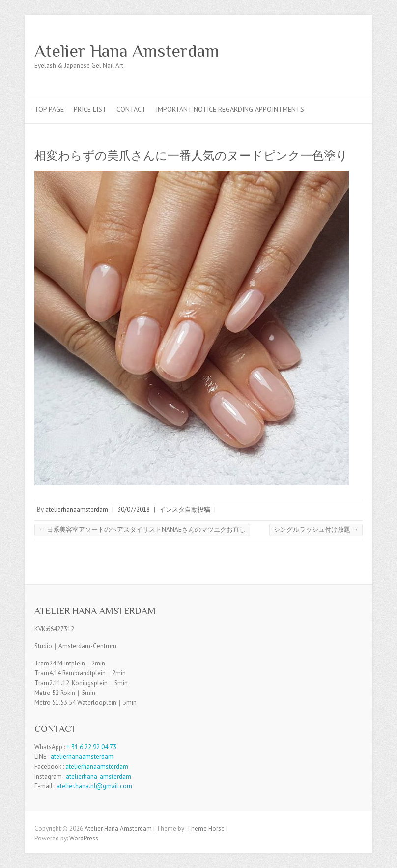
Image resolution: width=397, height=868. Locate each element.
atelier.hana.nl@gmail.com (94, 786)
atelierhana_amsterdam (99, 776)
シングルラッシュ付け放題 (316, 530)
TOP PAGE (49, 109)
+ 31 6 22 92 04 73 (91, 747)
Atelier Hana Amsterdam (127, 51)
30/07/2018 (134, 509)
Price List (90, 109)
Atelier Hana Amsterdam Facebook (338, 51)
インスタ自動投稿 (185, 509)
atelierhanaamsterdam (77, 509)
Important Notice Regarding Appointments (230, 109)
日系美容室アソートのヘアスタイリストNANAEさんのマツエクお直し (142, 530)
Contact (131, 109)
